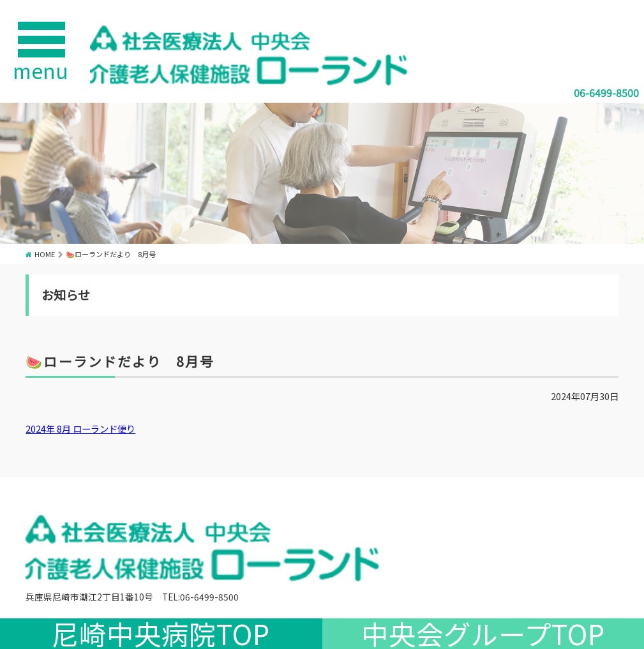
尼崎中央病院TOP (161, 634)
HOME (45, 254)
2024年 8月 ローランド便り (80, 429)
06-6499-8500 (606, 93)
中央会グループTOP (483, 634)
